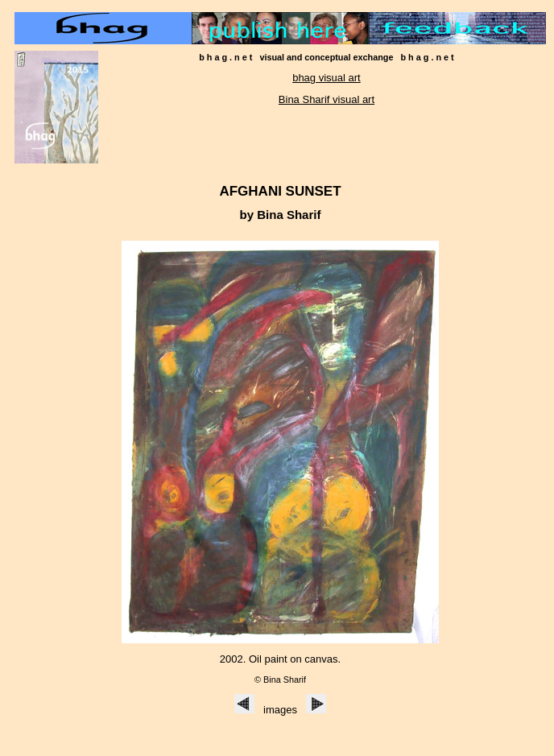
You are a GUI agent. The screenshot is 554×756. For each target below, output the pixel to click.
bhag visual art (327, 78)
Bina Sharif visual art (327, 99)
